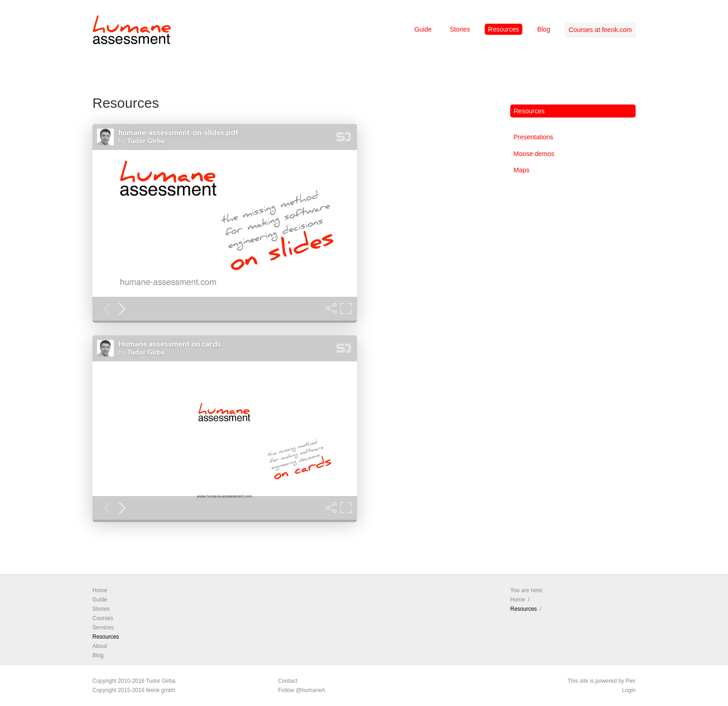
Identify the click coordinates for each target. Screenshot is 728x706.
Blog (544, 29)
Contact (288, 681)
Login (629, 690)
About (100, 646)
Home (100, 590)
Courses (103, 618)
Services (103, 628)
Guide (423, 29)
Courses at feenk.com (600, 30)
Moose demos (534, 154)
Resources (504, 29)
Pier (631, 681)
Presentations (533, 137)
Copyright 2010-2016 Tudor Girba (134, 681)
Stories (460, 29)
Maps (521, 170)
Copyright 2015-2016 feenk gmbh (134, 690)
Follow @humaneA (302, 690)
